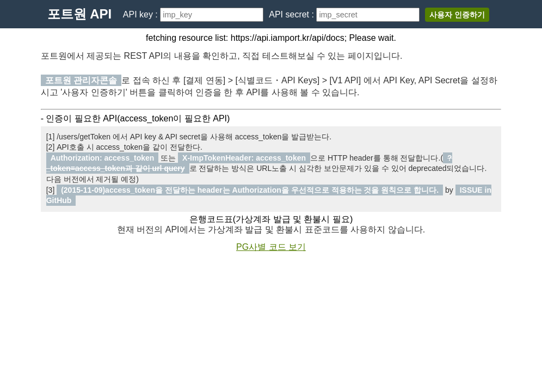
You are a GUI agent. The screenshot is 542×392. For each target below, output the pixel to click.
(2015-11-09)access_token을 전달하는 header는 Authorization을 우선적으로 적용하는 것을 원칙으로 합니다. (250, 190)
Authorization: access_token (103, 158)
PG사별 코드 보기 (271, 247)
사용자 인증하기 (457, 15)
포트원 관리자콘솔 (81, 80)
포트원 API (80, 14)
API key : (141, 14)
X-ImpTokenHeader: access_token (244, 158)
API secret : (292, 14)
